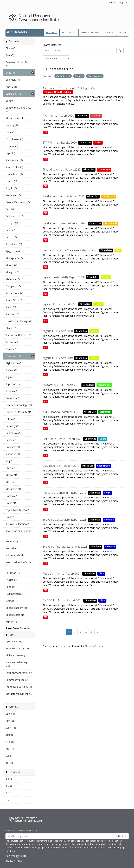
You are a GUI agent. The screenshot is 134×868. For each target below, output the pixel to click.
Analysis (109, 33)
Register (123, 3)
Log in (112, 3)
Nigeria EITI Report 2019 (58, 358)
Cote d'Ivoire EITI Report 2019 (61, 466)
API (86, 646)
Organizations (90, 33)
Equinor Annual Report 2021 (60, 304)
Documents (69, 33)
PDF (45, 132)
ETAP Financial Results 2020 (60, 143)
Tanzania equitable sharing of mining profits (69, 88)
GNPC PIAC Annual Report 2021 (62, 439)
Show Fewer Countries (18, 628)
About (123, 33)
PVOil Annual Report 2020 (58, 116)
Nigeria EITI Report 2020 (58, 331)
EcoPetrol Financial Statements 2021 (65, 547)
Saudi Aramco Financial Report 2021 (65, 223)
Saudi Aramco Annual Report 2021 (64, 196)
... (86, 632)
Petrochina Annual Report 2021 (62, 574)
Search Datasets (52, 45)
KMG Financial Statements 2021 (62, 412)
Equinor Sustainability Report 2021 (63, 277)
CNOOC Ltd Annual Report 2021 (62, 600)
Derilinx (18, 861)
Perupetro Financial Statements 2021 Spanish (70, 250)
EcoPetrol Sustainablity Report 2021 (64, 520)
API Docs (98, 646)
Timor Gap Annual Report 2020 (62, 170)
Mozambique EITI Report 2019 (61, 385)
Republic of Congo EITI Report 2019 (64, 493)
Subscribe (121, 836)
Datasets (52, 33)
